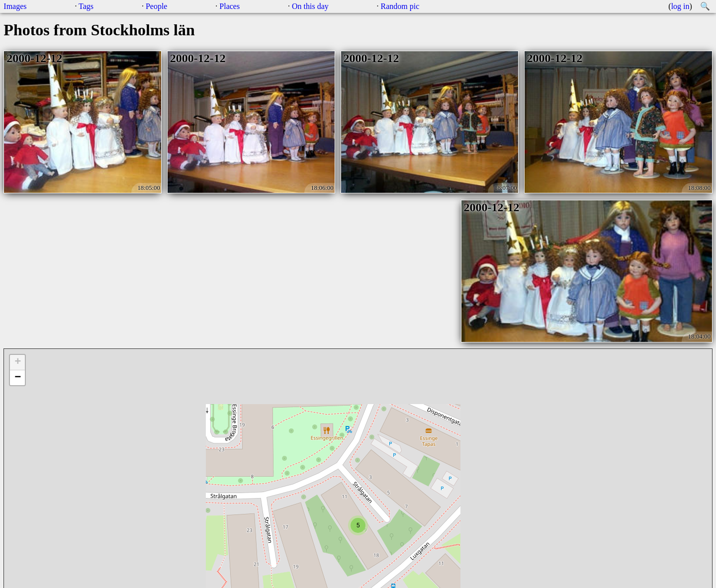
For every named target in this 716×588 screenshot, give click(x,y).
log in (680, 6)
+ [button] (18, 362)
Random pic (400, 6)
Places (229, 6)
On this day (310, 6)
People (157, 6)
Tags (86, 6)
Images (15, 6)
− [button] (18, 378)
